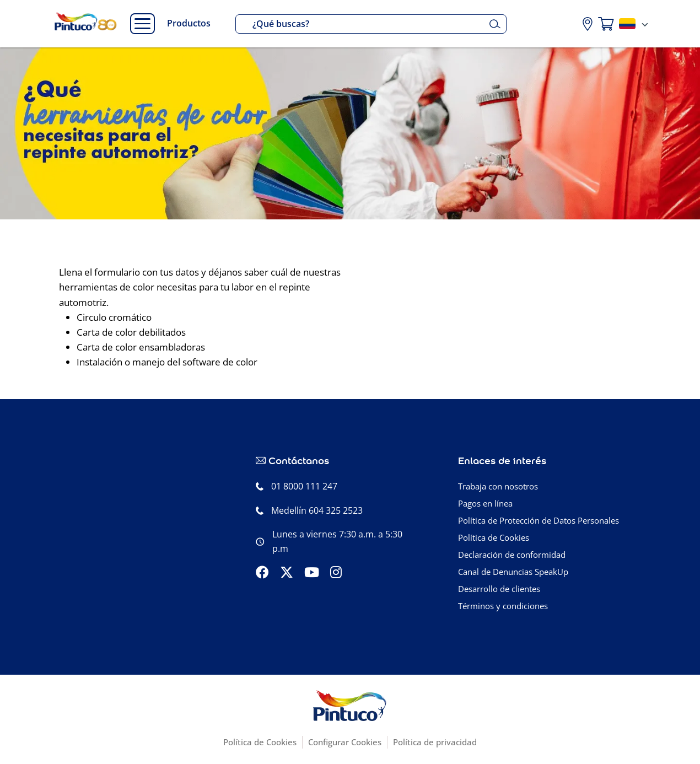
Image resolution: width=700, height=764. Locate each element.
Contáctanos (299, 460)
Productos (189, 23)
